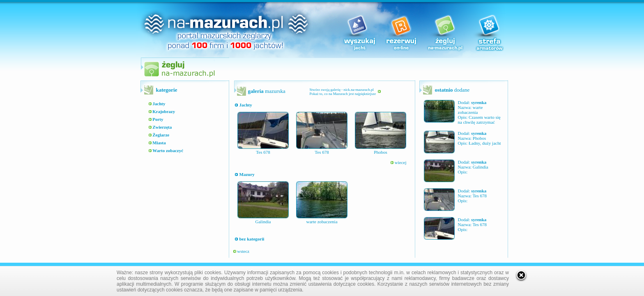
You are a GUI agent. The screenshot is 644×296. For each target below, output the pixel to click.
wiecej (398, 162)
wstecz (241, 251)
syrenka (479, 102)
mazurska (267, 91)
